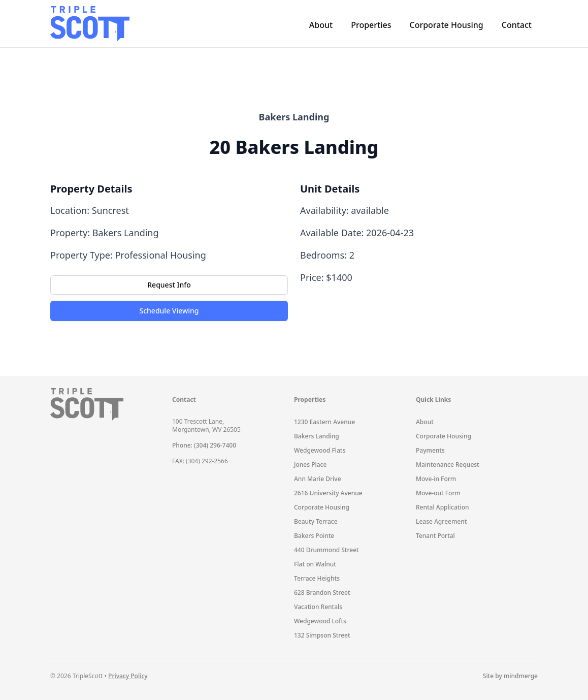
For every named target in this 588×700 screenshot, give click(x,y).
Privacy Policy (128, 676)
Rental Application (443, 507)
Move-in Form (436, 479)
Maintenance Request (448, 465)
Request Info (169, 285)
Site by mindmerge (510, 676)
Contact (517, 25)
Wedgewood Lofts (320, 621)
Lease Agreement (441, 521)
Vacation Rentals (318, 607)
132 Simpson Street (322, 635)
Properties (371, 25)
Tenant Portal (435, 536)
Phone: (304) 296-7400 (204, 445)
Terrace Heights (317, 578)
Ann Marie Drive (318, 479)
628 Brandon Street (322, 593)
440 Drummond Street (326, 550)
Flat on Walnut (315, 564)
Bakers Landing (317, 436)
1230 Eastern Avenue (324, 422)
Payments (430, 450)
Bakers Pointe (314, 536)
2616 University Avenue (328, 493)
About (321, 25)
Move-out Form (438, 493)
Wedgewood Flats (320, 450)
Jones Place (310, 465)
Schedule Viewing (169, 311)
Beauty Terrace (316, 521)
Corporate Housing (446, 25)
